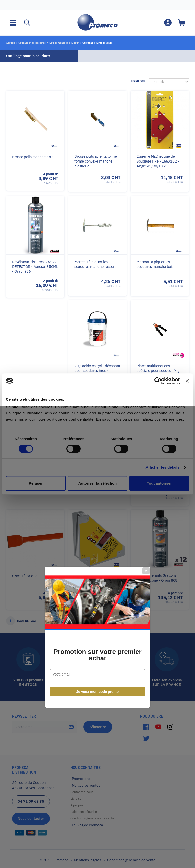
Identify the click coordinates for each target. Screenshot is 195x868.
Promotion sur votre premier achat (97, 452)
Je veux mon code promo (98, 489)
